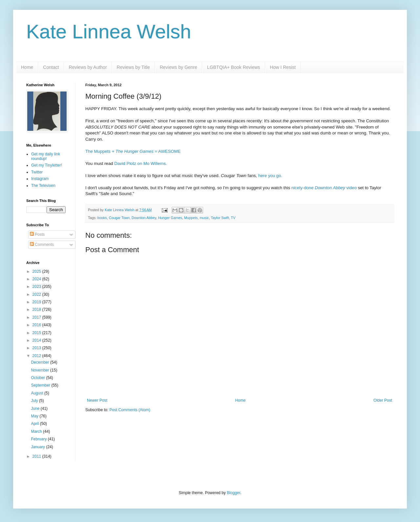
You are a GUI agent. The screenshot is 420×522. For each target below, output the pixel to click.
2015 (37, 333)
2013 (37, 348)
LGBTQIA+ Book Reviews (233, 67)
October (38, 378)
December (41, 362)
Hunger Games (170, 218)
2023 (37, 287)
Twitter (37, 172)
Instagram (40, 179)
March (37, 432)
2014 (37, 340)
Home (27, 67)
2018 (37, 310)
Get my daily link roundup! (46, 156)
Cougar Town (119, 218)
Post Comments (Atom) (130, 410)
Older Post (383, 400)
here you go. (270, 176)
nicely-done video (324, 188)
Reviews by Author (88, 67)
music (204, 218)
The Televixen (43, 186)
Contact (51, 67)
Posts (37, 234)
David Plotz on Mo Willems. (141, 163)
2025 (37, 271)
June (36, 409)
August (38, 393)
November (41, 370)
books (102, 218)
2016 (37, 325)
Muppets (191, 218)
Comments (42, 245)
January (38, 447)
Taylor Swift (220, 218)
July (35, 401)
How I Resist (283, 67)
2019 (37, 302)
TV (233, 218)
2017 (37, 317)
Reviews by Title (133, 67)
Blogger (233, 493)
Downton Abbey (144, 218)
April (35, 424)
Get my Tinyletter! (47, 165)
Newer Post (97, 400)
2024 (37, 279)
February (39, 439)
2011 (37, 456)
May (35, 416)
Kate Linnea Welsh (109, 32)
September (41, 385)
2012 (37, 356)
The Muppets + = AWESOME (133, 151)
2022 (37, 294)
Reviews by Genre (178, 67)
